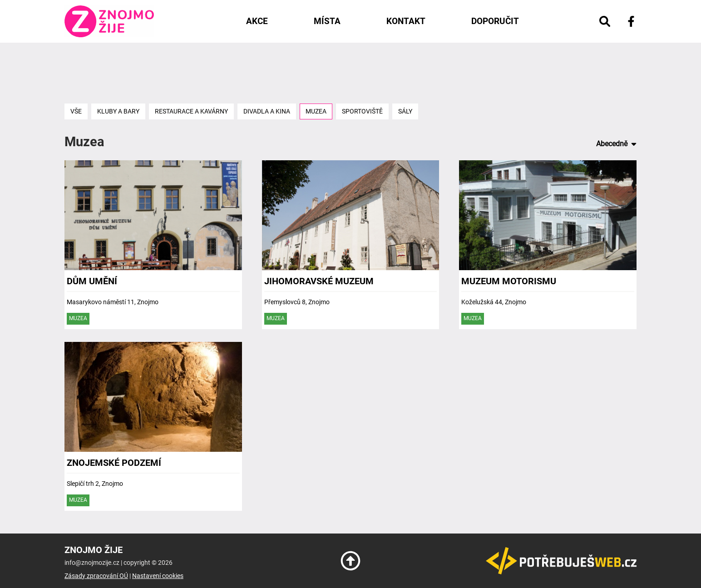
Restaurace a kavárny (191, 111)
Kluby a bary (118, 111)
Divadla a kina (267, 111)
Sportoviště (362, 111)
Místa (327, 21)
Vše (76, 111)
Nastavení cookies (158, 576)
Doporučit (495, 21)
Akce (257, 21)
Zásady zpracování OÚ (96, 576)
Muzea (316, 111)
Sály (405, 111)
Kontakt (406, 21)
